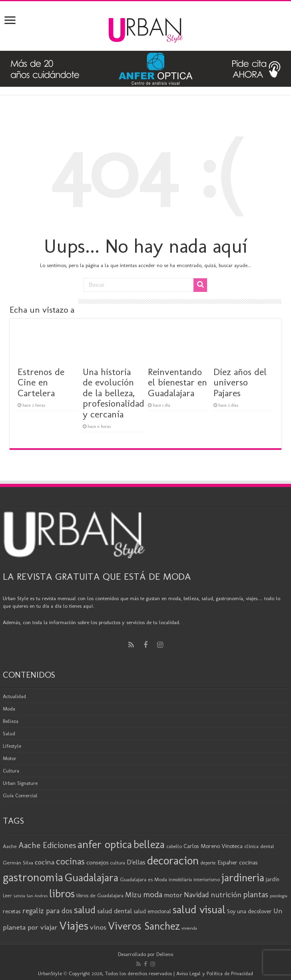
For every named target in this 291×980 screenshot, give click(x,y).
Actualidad (14, 696)
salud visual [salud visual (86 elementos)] (199, 909)
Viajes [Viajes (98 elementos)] (74, 925)
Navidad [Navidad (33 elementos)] (196, 895)
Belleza (11, 721)
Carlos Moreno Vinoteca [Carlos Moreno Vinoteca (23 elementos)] (213, 846)
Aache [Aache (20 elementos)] (10, 846)
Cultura (11, 771)
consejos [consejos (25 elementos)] (98, 862)
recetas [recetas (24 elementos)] (12, 911)
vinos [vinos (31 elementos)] (98, 927)
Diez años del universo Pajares (240, 382)
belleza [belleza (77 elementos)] (149, 844)
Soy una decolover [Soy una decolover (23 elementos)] (249, 911)
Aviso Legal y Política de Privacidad (215, 973)
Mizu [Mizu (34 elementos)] (133, 895)
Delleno (165, 954)
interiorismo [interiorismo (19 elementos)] (207, 879)
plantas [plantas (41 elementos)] (256, 894)
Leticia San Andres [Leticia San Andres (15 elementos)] (31, 896)
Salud (9, 734)
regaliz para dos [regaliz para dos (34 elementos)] (47, 911)
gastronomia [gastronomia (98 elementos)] (33, 877)
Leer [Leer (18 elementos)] (7, 895)
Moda (9, 709)
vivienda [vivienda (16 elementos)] (189, 928)
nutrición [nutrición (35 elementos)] (226, 895)
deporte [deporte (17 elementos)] (208, 863)
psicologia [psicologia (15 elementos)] (279, 896)
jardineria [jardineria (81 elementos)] (243, 877)
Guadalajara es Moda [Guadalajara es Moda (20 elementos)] (144, 879)
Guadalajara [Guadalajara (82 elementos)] (92, 877)
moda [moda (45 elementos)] (153, 894)
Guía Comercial (20, 795)
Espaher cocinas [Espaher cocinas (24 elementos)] (238, 862)
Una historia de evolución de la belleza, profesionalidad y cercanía (114, 393)
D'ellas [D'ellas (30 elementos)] (136, 862)
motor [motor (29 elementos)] (173, 895)
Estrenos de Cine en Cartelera (41, 382)
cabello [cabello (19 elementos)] (174, 846)
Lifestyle (12, 746)
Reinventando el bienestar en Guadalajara (177, 382)
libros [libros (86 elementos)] (62, 893)
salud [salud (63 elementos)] (85, 910)
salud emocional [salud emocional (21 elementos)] (152, 911)
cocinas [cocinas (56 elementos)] (70, 861)
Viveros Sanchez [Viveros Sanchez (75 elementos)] (144, 926)
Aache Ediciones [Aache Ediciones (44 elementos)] (47, 845)
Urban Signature (20, 783)
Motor (10, 758)
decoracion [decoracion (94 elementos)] (173, 860)
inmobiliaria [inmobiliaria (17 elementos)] (180, 880)
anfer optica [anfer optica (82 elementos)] (105, 844)
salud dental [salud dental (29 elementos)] (115, 911)
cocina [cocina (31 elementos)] (45, 862)
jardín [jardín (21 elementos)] (273, 879)
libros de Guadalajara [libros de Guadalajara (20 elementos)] (100, 895)
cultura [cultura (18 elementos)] (118, 863)
